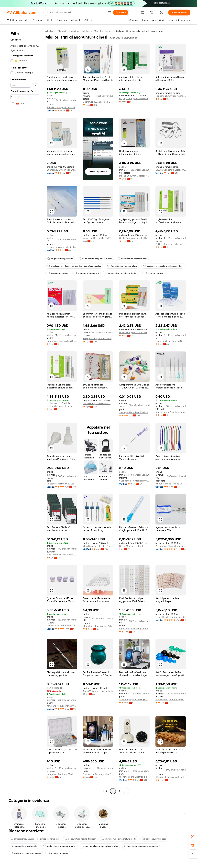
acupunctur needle (58, 853)
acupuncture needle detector (80, 839)
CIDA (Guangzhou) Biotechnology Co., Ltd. (171, 170)
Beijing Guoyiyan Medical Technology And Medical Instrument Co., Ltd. (134, 176)
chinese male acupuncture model (119, 839)
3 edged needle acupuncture (122, 266)
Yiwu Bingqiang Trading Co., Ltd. (98, 546)
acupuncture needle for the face (122, 273)
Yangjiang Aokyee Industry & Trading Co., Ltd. (62, 706)
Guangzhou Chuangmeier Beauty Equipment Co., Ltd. (98, 774)
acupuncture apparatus (60, 259)
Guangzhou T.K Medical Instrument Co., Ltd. (134, 481)
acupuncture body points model (95, 259)
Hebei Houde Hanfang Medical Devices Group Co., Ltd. (171, 617)
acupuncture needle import (132, 259)
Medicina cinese (102, 31)
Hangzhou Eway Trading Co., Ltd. (171, 96)
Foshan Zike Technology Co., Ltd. (62, 626)
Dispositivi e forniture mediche (73, 31)
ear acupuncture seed (154, 839)
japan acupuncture (58, 273)
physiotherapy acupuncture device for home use (35, 839)
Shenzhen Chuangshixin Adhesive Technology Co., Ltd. (98, 626)
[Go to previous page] (106, 791)
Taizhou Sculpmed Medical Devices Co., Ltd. (62, 247)
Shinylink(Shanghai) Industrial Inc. (62, 107)
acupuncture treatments (24, 846)
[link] (193, 837)
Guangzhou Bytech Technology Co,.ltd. (62, 170)
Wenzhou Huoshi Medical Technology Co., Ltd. (98, 238)
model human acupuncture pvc (59, 846)
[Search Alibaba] (76, 13)
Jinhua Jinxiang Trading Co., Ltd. (171, 484)
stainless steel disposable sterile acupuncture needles (74, 266)
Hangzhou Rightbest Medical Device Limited (62, 774)
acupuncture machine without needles (163, 266)
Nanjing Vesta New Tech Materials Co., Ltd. (171, 412)
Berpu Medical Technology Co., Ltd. (134, 546)
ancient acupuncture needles (26, 853)
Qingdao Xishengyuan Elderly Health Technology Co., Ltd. (171, 777)
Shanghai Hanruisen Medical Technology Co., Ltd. (134, 412)
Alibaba (49, 31)
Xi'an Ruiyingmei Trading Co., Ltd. (134, 700)
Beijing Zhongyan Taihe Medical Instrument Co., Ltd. (134, 98)
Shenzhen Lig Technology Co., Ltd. (171, 700)
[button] (109, 13)
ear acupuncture (154, 273)
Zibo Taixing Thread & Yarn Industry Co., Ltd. (62, 555)
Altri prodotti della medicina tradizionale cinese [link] (139, 31)
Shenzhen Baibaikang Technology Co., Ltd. (134, 629)
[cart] (152, 13)
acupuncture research (87, 273)
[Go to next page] (126, 791)
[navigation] (25, 412)
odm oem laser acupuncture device (100, 846)
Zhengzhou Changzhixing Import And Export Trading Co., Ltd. (171, 546)
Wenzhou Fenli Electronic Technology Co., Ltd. (134, 777)
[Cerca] (121, 13)
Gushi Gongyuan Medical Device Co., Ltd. (98, 102)
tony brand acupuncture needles (141, 846)
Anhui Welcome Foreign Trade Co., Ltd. (98, 691)
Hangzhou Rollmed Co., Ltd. (61, 484)
